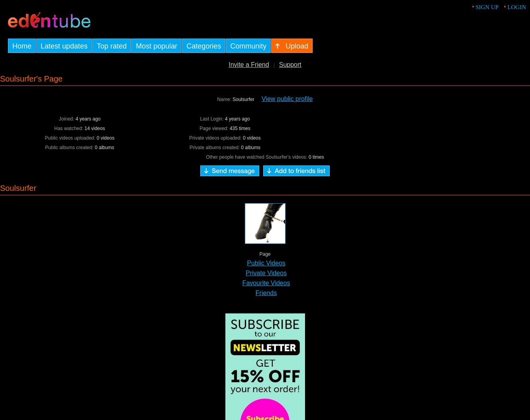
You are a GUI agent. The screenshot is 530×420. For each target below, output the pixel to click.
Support (290, 65)
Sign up (487, 7)
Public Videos (266, 263)
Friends (266, 293)
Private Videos (266, 273)
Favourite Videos (266, 283)
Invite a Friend (249, 65)
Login (517, 7)
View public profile (287, 99)
